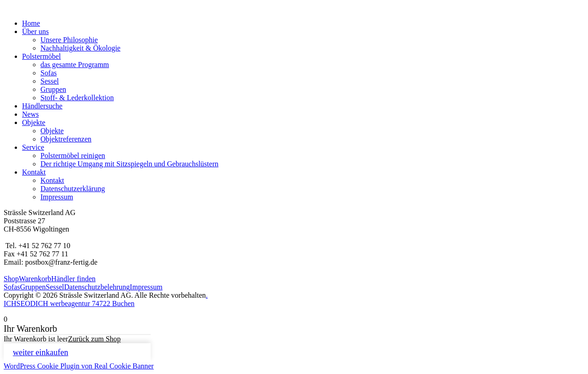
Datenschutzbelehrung (97, 287)
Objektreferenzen (66, 139)
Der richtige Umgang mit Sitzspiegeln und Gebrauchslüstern (129, 164)
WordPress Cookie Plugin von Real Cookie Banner (79, 366)
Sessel (50, 81)
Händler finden (73, 279)
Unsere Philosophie (69, 40)
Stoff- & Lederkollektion (77, 98)
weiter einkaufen (40, 352)
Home (31, 23)
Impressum (57, 197)
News (30, 114)
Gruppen (53, 89)
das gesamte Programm (75, 65)
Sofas (49, 73)
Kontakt (34, 172)
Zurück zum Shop (94, 339)
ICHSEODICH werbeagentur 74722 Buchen (69, 303)
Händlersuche (42, 106)
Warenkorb (35, 279)
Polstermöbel (41, 56)
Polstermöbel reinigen (73, 156)
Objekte (34, 122)
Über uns (35, 31)
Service (33, 147)
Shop (11, 279)
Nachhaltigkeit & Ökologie (80, 48)
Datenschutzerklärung (73, 189)
